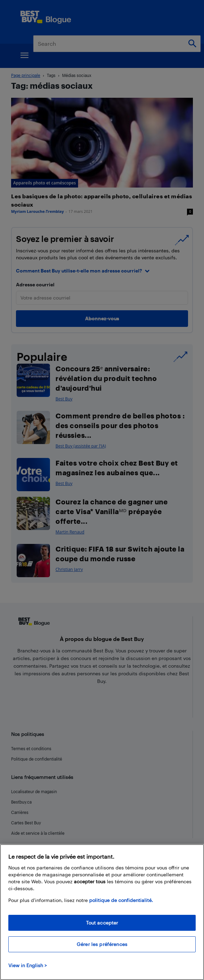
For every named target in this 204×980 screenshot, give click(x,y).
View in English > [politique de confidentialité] (28, 965)
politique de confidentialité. (121, 900)
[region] (102, 912)
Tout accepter (102, 923)
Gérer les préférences (102, 944)
